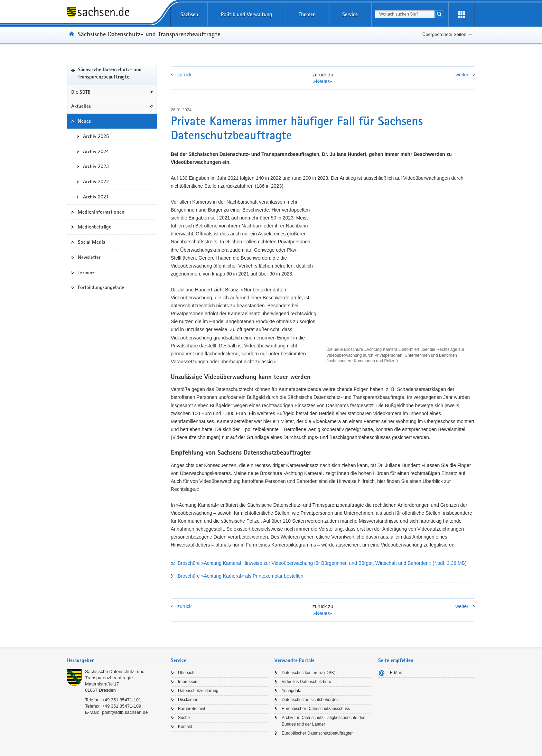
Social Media (92, 242)
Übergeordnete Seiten (444, 34)
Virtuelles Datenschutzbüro (306, 682)
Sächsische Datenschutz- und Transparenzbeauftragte (149, 34)
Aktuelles (81, 106)
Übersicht (187, 673)
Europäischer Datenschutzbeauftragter (317, 733)
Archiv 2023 (96, 166)
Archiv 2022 (96, 181)
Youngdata (292, 691)
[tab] (115, 661)
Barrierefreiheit (192, 709)
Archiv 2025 (96, 136)
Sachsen (189, 14)
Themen (307, 14)
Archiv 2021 (96, 197)
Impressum (188, 682)
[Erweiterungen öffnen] (461, 15)
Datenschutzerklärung (198, 691)
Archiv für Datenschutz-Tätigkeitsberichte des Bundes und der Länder (323, 721)
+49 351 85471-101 (122, 700)
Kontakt (185, 727)
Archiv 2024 (96, 151)
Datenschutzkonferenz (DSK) (309, 673)
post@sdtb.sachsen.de (125, 712)
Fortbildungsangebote (101, 287)
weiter (462, 75)
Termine (86, 272)
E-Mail (396, 673)
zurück (184, 75)
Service (350, 14)
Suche (184, 718)
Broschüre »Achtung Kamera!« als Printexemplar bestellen (240, 576)
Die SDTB (81, 92)
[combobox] (405, 14)
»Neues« (323, 81)
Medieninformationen (101, 212)
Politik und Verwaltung (246, 14)
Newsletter (89, 257)
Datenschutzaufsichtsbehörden (310, 700)
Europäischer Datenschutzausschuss (316, 709)
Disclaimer (188, 700)
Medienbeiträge (95, 227)
